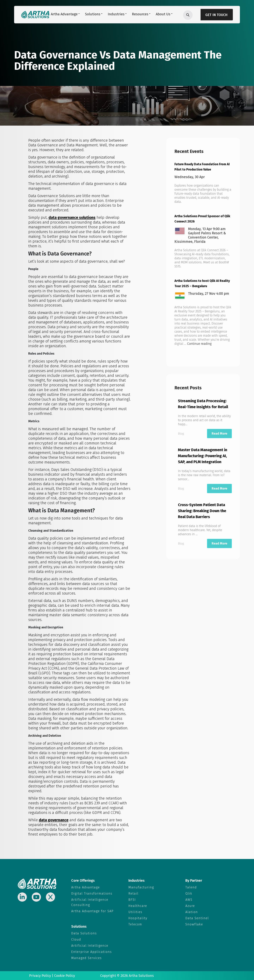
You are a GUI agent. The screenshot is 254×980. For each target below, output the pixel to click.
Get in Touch (216, 15)
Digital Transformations (92, 894)
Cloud (76, 939)
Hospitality (138, 918)
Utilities (135, 912)
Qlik (189, 894)
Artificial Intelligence (90, 946)
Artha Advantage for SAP (92, 911)
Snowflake (194, 924)
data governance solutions (72, 217)
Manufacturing (141, 887)
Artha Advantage (86, 887)
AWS (189, 900)
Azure (190, 906)
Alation (192, 912)
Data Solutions (84, 933)
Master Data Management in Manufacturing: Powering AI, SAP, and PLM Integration (203, 456)
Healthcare (138, 906)
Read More (219, 434)
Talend (191, 887)
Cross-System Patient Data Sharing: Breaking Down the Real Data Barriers (202, 511)
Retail (133, 894)
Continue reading (199, 344)
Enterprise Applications (92, 952)
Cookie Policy (65, 976)
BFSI (132, 900)
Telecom (135, 924)
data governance (54, 820)
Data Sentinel (197, 918)
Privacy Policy (40, 976)
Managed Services (87, 958)
